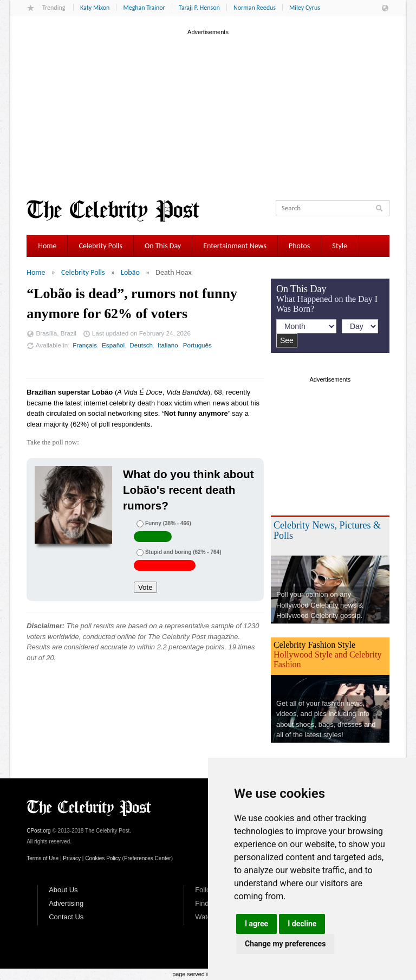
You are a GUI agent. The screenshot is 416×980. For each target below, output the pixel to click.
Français (85, 345)
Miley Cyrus (305, 8)
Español (113, 345)
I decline (302, 924)
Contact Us (66, 917)
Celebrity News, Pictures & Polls (327, 530)
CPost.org (38, 831)
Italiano (168, 345)
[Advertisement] (208, 113)
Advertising (66, 903)
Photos (299, 246)
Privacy (72, 858)
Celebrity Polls (100, 246)
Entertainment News (235, 246)
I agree (256, 924)
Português (197, 345)
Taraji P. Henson (199, 8)
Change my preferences (285, 944)
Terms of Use (43, 858)
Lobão (130, 272)
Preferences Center (148, 858)
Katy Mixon (95, 8)
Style (340, 246)
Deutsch (141, 345)
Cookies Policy (103, 858)
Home (47, 246)
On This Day (163, 246)
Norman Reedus (255, 8)
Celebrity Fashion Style (314, 645)
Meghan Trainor (144, 8)
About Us (63, 890)
